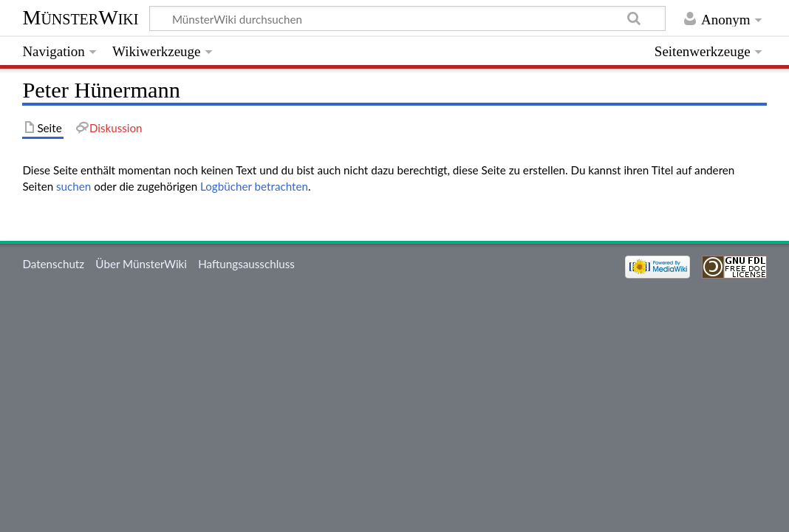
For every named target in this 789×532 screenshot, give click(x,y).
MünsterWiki (80, 17)
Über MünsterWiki (141, 264)
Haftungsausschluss (246, 264)
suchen (74, 186)
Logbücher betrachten (254, 186)
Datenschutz (53, 264)
